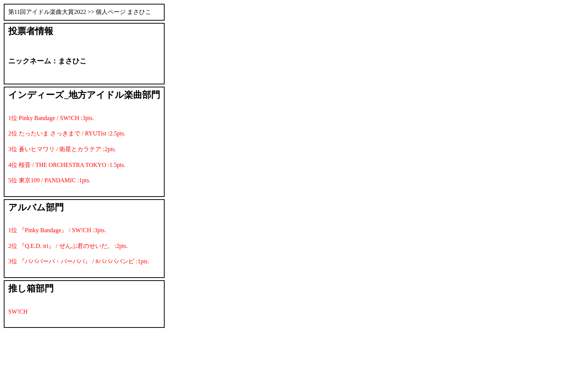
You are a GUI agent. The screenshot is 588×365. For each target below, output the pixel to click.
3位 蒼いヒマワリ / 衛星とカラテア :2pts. (62, 149)
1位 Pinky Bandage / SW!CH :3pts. (51, 118)
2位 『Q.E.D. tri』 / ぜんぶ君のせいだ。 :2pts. (68, 246)
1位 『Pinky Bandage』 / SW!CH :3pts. (57, 230)
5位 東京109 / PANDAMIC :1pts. (49, 180)
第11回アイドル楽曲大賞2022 (47, 12)
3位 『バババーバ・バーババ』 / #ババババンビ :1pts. (79, 261)
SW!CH (18, 312)
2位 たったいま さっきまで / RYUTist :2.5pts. (67, 133)
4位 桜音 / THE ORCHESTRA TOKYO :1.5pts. (67, 165)
